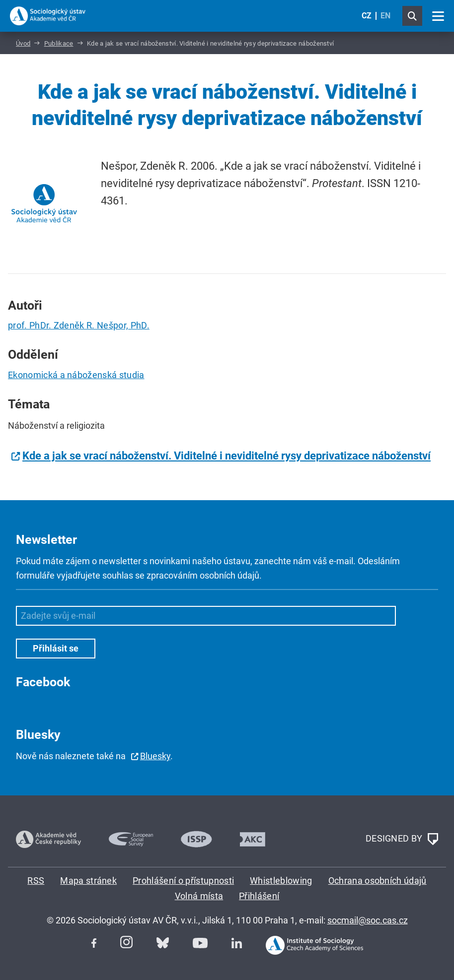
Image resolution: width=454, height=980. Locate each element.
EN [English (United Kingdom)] (385, 16)
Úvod (23, 43)
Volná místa (199, 896)
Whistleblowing (281, 881)
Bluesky (155, 756)
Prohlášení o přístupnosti (183, 881)
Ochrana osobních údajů (378, 881)
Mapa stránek (88, 881)
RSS (36, 881)
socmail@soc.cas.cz (368, 920)
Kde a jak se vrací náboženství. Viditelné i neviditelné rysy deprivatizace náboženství (227, 456)
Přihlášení (259, 896)
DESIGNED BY (402, 839)
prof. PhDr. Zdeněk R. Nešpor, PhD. (79, 325)
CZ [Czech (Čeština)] (367, 16)
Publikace (59, 43)
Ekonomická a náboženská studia (76, 375)
